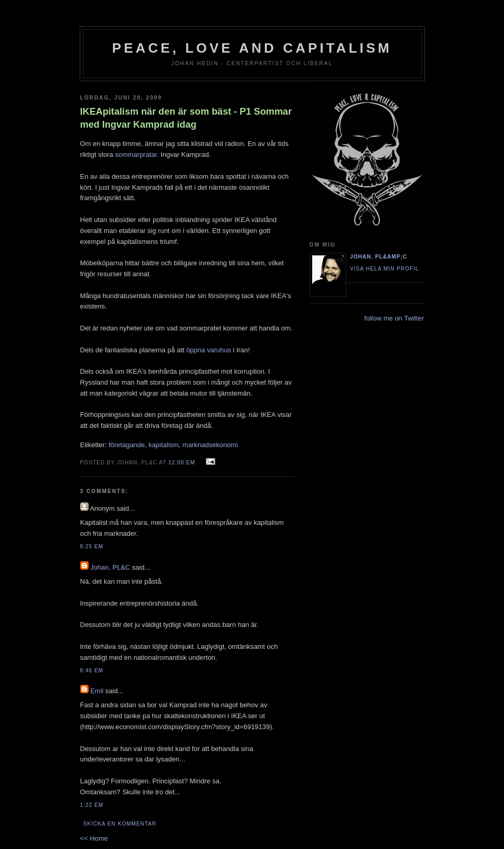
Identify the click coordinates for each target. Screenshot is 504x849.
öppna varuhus (208, 350)
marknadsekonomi (210, 445)
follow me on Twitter (394, 318)
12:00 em (182, 463)
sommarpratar (136, 155)
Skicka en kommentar (120, 824)
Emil (97, 691)
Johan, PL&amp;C (379, 257)
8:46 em (92, 670)
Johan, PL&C (110, 567)
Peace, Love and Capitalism (252, 48)
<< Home (94, 838)
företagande (126, 445)
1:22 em (92, 805)
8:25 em (92, 546)
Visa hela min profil (385, 269)
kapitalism (164, 445)
